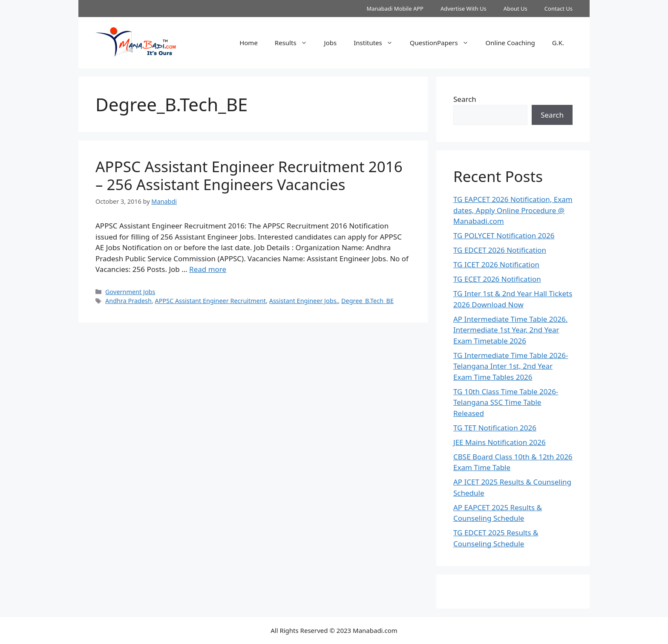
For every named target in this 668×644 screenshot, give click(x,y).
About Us (515, 9)
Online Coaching (510, 43)
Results (295, 43)
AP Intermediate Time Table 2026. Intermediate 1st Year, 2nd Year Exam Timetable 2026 (510, 330)
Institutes (377, 43)
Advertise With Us (464, 9)
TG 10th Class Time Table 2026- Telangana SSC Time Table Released (506, 402)
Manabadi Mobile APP (395, 9)
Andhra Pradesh (128, 301)
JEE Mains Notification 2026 (500, 442)
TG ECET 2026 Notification (497, 279)
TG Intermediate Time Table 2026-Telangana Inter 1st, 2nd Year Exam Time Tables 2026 (511, 366)
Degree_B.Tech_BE (367, 301)
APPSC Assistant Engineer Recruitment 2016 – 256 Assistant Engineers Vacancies (249, 175)
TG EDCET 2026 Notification (500, 250)
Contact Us (559, 9)
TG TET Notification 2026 (495, 428)
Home (249, 43)
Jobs (331, 43)
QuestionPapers (443, 43)
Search (465, 99)
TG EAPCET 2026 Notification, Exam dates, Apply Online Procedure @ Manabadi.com (513, 210)
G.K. (558, 43)
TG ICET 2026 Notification (496, 264)
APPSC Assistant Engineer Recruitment (211, 301)
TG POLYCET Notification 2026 (504, 235)
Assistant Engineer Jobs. (304, 301)
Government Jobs (130, 292)
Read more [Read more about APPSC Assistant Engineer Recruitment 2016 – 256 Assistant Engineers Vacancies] (208, 269)
